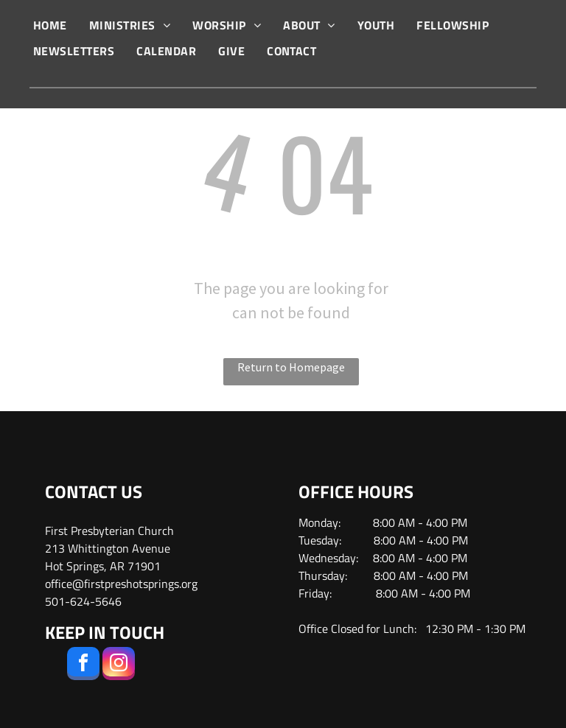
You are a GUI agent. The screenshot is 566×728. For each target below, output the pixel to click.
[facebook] (83, 665)
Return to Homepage (291, 367)
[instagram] (119, 665)
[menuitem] (50, 25)
